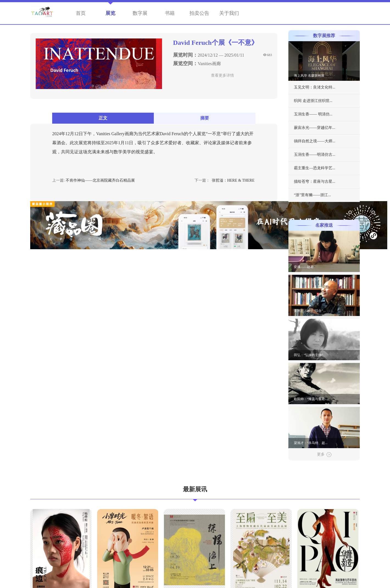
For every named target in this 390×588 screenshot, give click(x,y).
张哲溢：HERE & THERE (233, 180)
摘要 (205, 118)
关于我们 (229, 13)
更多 (324, 455)
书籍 (170, 13)
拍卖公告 (199, 13)
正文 (103, 118)
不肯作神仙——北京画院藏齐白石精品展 (100, 180)
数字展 (140, 13)
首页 (81, 13)
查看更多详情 (222, 75)
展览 (110, 13)
